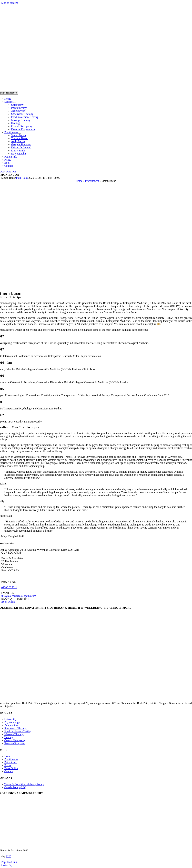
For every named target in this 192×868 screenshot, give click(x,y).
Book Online (8, 602)
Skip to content (10, 3)
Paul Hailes (22, 178)
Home (79, 181)
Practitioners (92, 181)
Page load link (9, 862)
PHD (9, 856)
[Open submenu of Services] (15, 103)
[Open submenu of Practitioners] (19, 133)
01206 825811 (9, 587)
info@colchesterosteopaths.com (19, 596)
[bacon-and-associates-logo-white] (96, 89)
